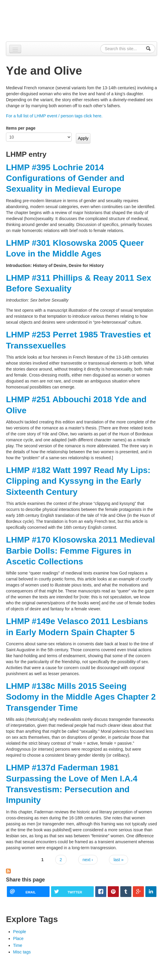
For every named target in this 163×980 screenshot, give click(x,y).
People (20, 932)
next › (88, 860)
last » (118, 860)
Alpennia (37, 20)
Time (18, 945)
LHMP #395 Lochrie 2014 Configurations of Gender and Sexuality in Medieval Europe (65, 178)
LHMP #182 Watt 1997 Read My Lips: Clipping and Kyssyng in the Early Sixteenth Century (78, 481)
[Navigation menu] (15, 49)
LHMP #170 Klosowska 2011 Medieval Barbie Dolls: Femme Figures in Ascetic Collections (80, 551)
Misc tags (22, 952)
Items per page (21, 128)
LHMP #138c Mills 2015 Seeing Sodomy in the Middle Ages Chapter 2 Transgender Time (81, 697)
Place (18, 938)
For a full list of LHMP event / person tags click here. (54, 116)
